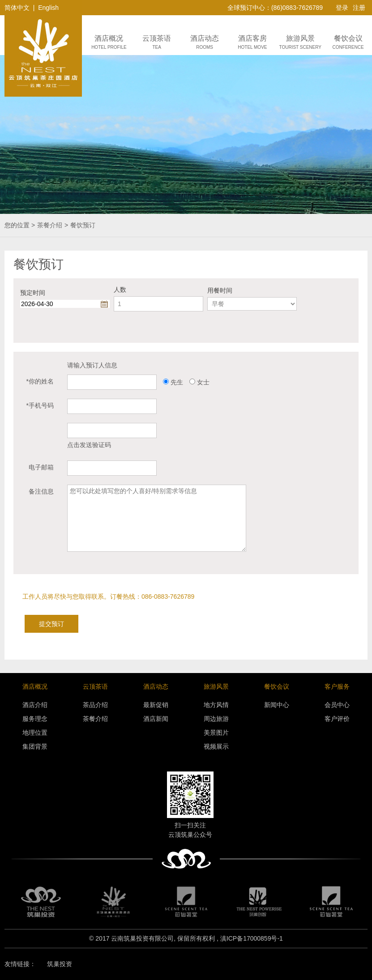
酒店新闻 (156, 719)
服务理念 (35, 719)
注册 (359, 8)
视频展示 (216, 746)
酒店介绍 (35, 705)
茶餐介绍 (50, 225)
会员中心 (337, 705)
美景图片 (216, 733)
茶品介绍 (95, 705)
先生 (177, 382)
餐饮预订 (83, 225)
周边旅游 (216, 719)
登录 (342, 8)
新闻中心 (277, 705)
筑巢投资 (60, 964)
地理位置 (35, 733)
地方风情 (216, 705)
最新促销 (156, 705)
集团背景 (35, 746)
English (48, 8)
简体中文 (17, 8)
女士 (203, 382)
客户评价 (337, 719)
